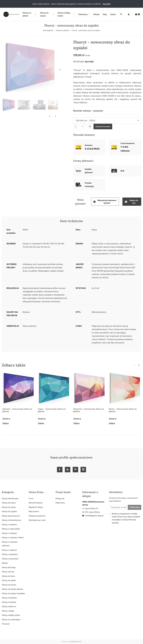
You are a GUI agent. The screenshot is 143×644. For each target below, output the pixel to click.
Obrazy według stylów (11, 615)
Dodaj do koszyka (103, 127)
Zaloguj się (60, 498)
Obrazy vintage (8, 611)
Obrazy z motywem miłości (13, 538)
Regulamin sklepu (36, 507)
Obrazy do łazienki (9, 598)
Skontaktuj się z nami (37, 520)
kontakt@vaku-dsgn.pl (93, 516)
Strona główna (48, 30)
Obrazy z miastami (9, 533)
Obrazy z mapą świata (11, 529)
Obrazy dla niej (8, 572)
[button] (137, 14)
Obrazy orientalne (9, 602)
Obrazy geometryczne (11, 516)
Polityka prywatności (37, 516)
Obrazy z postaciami (10, 559)
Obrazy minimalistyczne (11, 520)
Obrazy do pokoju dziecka (12, 589)
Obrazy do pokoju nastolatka (13, 593)
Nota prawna (34, 511)
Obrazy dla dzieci (9, 503)
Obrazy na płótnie (63, 30)
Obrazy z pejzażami (10, 554)
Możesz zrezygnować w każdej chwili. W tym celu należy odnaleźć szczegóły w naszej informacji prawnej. (126, 518)
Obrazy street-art (9, 606)
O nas (31, 498)
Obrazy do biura (8, 576)
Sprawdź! (107, 4)
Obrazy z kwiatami (9, 525)
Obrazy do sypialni (9, 511)
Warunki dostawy (36, 503)
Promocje (6, 624)
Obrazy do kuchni (9, 585)
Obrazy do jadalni (9, 580)
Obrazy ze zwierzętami (11, 620)
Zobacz (6, 423)
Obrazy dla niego (9, 567)
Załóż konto (60, 503)
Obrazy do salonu (9, 507)
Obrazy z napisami (9, 550)
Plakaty (5, 563)
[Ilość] (83, 126)
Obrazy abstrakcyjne (10, 498)
